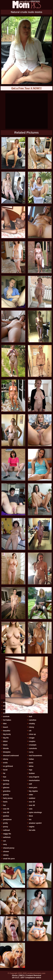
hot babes (7, 720)
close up (32, 734)
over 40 (32, 805)
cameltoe (33, 720)
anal (5, 706)
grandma (7, 791)
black (5, 745)
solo (31, 809)
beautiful (7, 731)
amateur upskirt (35, 823)
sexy (5, 844)
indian (31, 759)
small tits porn (9, 859)
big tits (6, 738)
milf (30, 784)
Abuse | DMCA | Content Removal (26, 975)
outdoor (32, 798)
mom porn (33, 788)
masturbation (34, 780)
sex (5, 841)
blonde (6, 748)
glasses (6, 788)
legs (31, 770)
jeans (31, 763)
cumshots (33, 748)
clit (30, 731)
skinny (6, 855)
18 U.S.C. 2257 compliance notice (27, 978)
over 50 (6, 809)
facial (5, 770)
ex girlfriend (8, 766)
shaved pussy (9, 848)
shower (6, 852)
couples (32, 741)
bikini (5, 741)
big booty (7, 734)
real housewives (35, 756)
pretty (5, 823)
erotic (5, 763)
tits (30, 820)
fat (4, 773)
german (6, 784)
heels (5, 802)
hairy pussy (8, 798)
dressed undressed (11, 756)
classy (31, 727)
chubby (32, 724)
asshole (6, 716)
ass (5, 713)
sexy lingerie (34, 777)
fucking (6, 780)
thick (31, 816)
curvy (31, 752)
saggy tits (7, 834)
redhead (6, 830)
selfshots (7, 837)
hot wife (32, 830)
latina (31, 766)
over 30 (32, 802)
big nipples (33, 791)
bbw (5, 724)
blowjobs (7, 752)
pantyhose (7, 820)
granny (6, 795)
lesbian (32, 773)
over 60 (6, 812)
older (31, 795)
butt (30, 716)
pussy (6, 827)
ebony (6, 759)
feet (5, 777)
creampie (33, 745)
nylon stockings (35, 812)
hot (4, 805)
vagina (32, 827)
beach (6, 727)
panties (6, 816)
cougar (32, 738)
